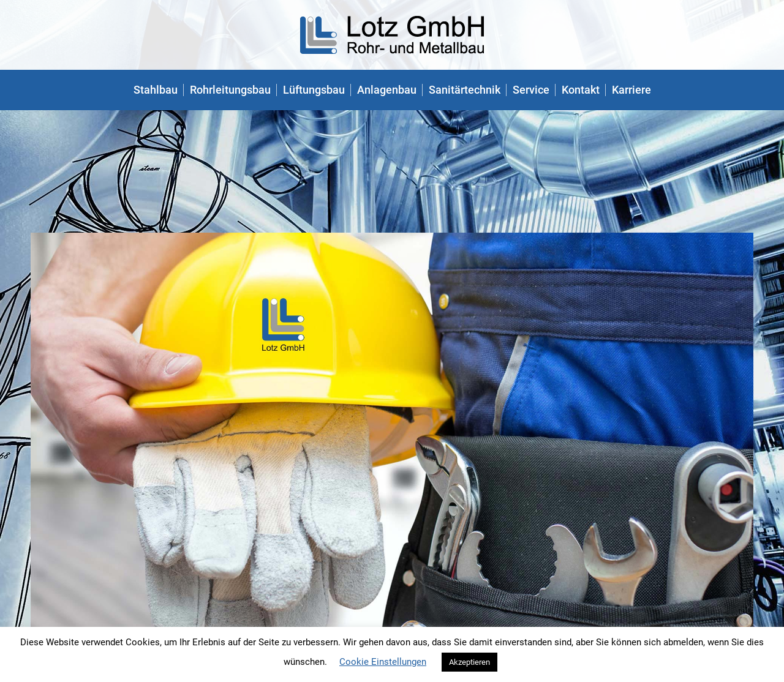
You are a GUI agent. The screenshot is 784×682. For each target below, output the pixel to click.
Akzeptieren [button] (469, 662)
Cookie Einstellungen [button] (383, 662)
